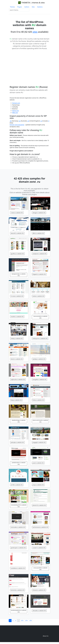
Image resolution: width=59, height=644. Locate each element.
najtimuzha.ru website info (18, 379)
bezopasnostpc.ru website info (19, 275)
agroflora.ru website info (17, 254)
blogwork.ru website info (39, 274)
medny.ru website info (17, 338)
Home (22, 633)
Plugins (20, 7)
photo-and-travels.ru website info (40, 421)
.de (11, 121)
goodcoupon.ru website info (18, 548)
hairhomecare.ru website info (40, 527)
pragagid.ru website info (39, 442)
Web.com (15, 113)
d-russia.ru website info (17, 296)
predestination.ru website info (19, 463)
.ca (41, 121)
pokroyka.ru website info (17, 442)
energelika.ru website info (39, 379)
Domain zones (45, 633)
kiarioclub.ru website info (17, 590)
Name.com (16, 111)
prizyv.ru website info (38, 485)
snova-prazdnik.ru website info (40, 569)
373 (22, 621)
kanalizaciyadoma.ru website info (19, 611)
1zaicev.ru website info (17, 213)
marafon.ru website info (17, 317)
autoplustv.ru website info (39, 254)
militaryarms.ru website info (40, 338)
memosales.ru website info (18, 527)
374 (26, 621)
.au (19, 121)
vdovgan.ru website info (39, 213)
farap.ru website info (16, 400)
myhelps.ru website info (39, 359)
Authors (27, 7)
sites (35, 32)
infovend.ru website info (39, 590)
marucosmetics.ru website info (40, 317)
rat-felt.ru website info (17, 485)
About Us (46, 636)
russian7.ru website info (39, 548)
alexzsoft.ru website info (17, 233)
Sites (33, 7)
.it (49, 121)
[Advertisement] (30, 66)
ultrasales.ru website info (39, 611)
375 (31, 621)
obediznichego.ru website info (19, 421)
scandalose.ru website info (18, 568)
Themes (12, 7)
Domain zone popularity (17, 125)
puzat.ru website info (38, 463)
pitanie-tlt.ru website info (39, 505)
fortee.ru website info (38, 400)
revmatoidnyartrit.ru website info (19, 506)
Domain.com (16, 103)
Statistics (40, 7)
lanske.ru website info (38, 296)
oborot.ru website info (17, 359)
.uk (28, 121)
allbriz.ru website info (38, 233)
